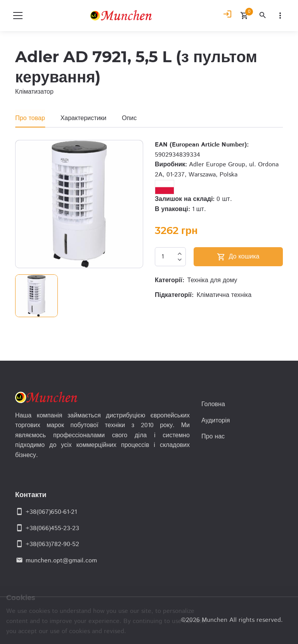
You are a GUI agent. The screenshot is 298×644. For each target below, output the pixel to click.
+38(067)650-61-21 (51, 512)
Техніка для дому (212, 280)
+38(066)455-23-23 (52, 528)
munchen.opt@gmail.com (61, 561)
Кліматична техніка (224, 295)
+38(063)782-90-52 (52, 544)
